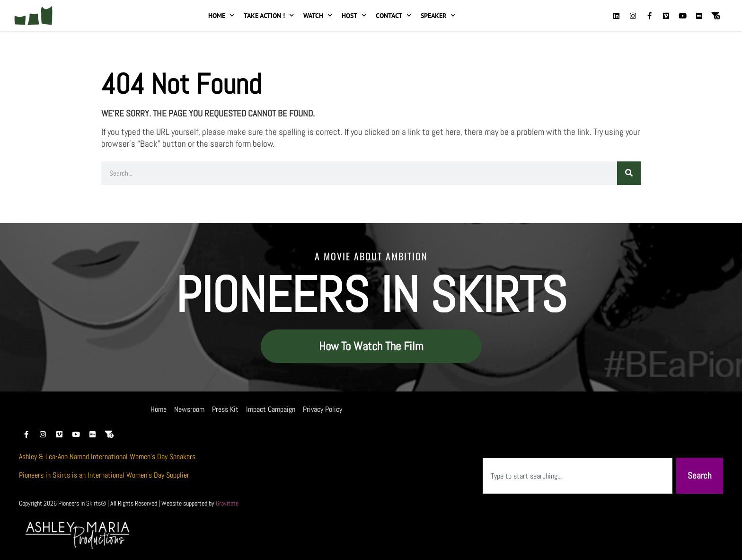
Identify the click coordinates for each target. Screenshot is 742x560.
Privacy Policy (322, 409)
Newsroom (189, 409)
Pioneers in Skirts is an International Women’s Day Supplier (104, 475)
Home (221, 16)
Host (354, 16)
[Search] (629, 173)
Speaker (438, 16)
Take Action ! (269, 16)
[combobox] (578, 476)
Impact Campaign (271, 409)
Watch (318, 16)
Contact (393, 16)
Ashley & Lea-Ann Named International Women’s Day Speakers (107, 457)
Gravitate (227, 503)
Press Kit (225, 409)
